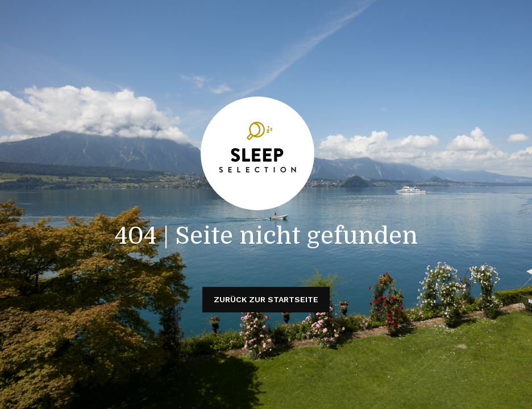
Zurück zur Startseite (266, 299)
